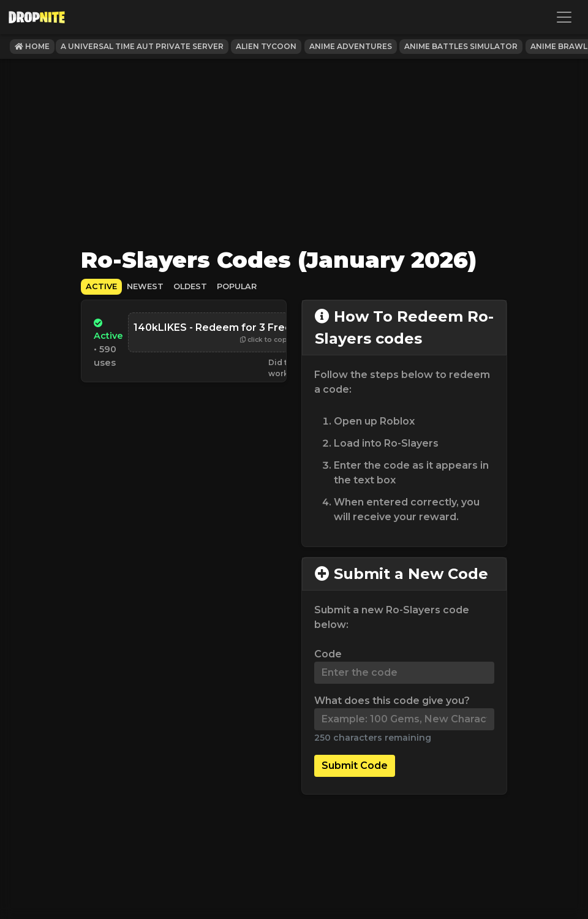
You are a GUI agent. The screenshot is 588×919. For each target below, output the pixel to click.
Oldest (190, 286)
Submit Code (355, 766)
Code (328, 654)
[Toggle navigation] (564, 17)
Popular (237, 286)
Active (101, 286)
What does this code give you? (392, 701)
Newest (145, 286)
